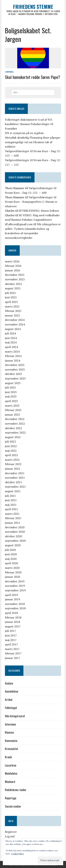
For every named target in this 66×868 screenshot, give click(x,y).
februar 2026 (13, 266)
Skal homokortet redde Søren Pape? (33, 77)
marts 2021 (12, 514)
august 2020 (13, 545)
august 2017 (13, 626)
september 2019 (15, 590)
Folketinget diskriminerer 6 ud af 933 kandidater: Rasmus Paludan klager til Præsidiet (29, 124)
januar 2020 (12, 577)
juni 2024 (11, 338)
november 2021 (15, 478)
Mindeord (10, 782)
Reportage (11, 798)
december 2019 (15, 581)
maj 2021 (11, 505)
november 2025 (15, 279)
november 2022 (15, 424)
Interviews (10, 724)
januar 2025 (12, 315)
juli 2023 (10, 387)
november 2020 (15, 532)
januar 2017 (12, 658)
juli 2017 (10, 631)
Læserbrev (11, 765)
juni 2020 (11, 554)
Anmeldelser (12, 691)
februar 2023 (13, 410)
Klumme (9, 732)
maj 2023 (11, 396)
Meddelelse (11, 773)
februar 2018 (13, 617)
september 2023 (15, 378)
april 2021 (11, 509)
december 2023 (15, 365)
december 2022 (15, 419)
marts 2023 (12, 406)
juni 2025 (11, 297)
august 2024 (13, 329)
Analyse (9, 683)
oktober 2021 (13, 482)
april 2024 (11, 347)
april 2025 (11, 302)
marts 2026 (12, 261)
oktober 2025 (13, 284)
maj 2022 (11, 451)
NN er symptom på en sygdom (24, 133)
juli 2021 (10, 496)
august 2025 (13, 288)
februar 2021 (13, 518)
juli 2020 (10, 550)
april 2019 (11, 595)
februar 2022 (13, 464)
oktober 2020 (13, 536)
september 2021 (15, 487)
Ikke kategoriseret (15, 716)
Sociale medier (13, 806)
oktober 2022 (13, 428)
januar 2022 (12, 469)
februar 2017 (13, 653)
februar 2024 (13, 356)
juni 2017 (11, 635)
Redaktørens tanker (16, 790)
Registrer (11, 832)
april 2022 (11, 455)
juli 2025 (10, 293)
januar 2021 (12, 523)
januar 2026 (12, 270)
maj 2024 (11, 342)
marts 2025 (12, 306)
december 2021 (15, 473)
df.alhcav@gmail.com (19, 224)
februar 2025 (13, 311)
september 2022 (15, 433)
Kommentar (11, 741)
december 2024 (15, 320)
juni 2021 (11, 500)
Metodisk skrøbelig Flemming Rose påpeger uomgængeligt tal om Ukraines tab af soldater (33, 142)
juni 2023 (11, 392)
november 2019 (15, 586)
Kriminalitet (12, 749)
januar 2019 (12, 599)
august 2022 (13, 437)
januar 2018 (12, 622)
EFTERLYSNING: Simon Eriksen (39, 211)
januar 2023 (12, 415)
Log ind (10, 836)
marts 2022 (12, 460)
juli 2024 (10, 333)
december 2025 (15, 275)
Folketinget (11, 708)
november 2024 (15, 324)
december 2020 (15, 527)
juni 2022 (11, 446)
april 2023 (11, 401)
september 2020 (15, 541)
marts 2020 (12, 568)
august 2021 (13, 491)
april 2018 (11, 613)
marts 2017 (12, 649)
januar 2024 (12, 360)
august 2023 (13, 383)
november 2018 (15, 604)
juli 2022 (10, 441)
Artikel (9, 72)
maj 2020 (11, 559)
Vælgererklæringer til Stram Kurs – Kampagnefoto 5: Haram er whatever (31, 202)
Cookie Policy (18, 854)
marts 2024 (12, 351)
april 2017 (11, 644)
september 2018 (15, 608)
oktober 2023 (13, 374)
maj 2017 (11, 640)
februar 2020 (13, 572)
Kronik (8, 757)
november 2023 (15, 369)
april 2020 (11, 563)
